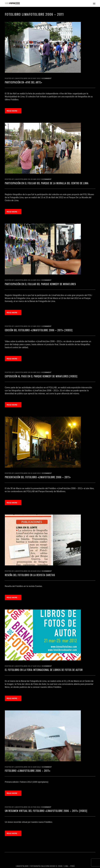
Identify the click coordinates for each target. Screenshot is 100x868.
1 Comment (46, 326)
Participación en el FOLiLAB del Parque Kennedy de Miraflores (40, 284)
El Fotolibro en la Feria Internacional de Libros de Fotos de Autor (44, 670)
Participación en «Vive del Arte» (24, 82)
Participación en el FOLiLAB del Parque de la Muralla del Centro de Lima (47, 183)
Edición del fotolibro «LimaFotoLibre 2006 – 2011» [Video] (39, 330)
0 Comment (47, 78)
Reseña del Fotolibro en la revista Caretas (30, 575)
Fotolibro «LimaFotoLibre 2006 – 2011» (28, 771)
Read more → (13, 111)
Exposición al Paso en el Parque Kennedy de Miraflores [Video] (41, 376)
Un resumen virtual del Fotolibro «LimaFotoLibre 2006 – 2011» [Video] (46, 811)
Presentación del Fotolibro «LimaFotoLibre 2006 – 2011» (38, 477)
